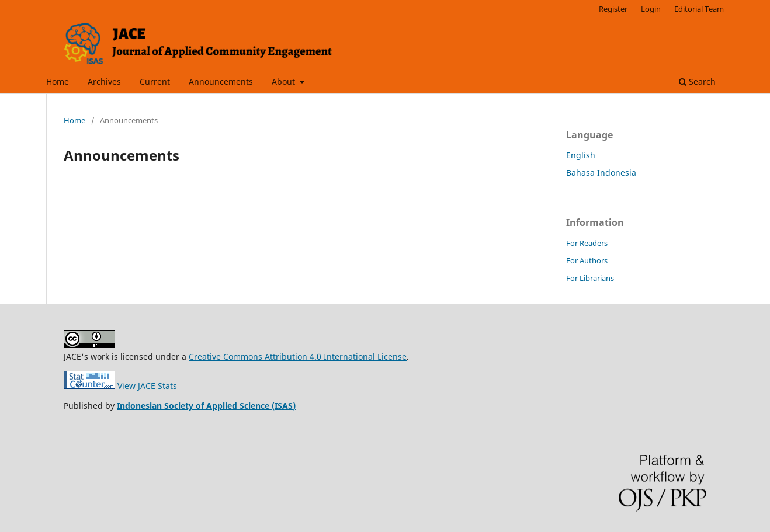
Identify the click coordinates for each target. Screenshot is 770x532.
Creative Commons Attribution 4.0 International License (298, 357)
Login (651, 9)
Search (697, 81)
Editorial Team (699, 9)
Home (58, 81)
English (581, 155)
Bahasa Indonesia (601, 173)
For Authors (587, 260)
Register (613, 9)
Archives (104, 81)
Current (155, 81)
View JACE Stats (120, 386)
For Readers (587, 243)
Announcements (221, 81)
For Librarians (590, 278)
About (285, 81)
